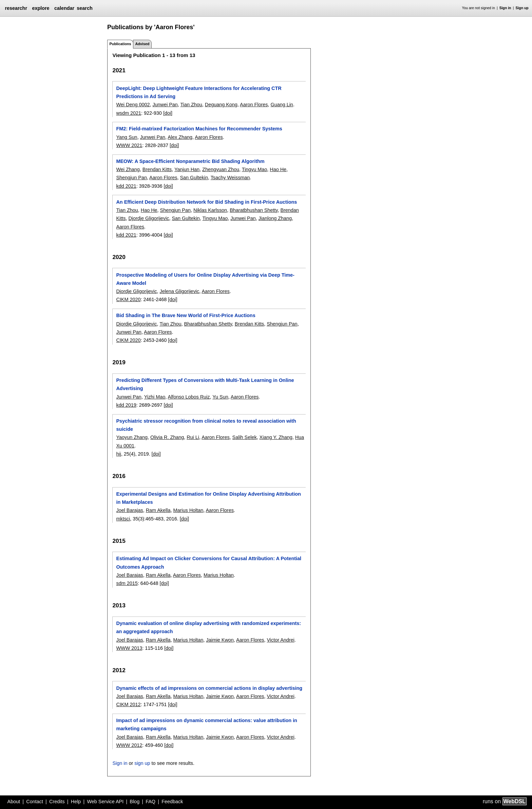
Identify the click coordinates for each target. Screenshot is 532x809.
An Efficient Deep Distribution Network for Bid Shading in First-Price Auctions (206, 202)
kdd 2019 (126, 405)
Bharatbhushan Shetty (254, 210)
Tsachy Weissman (230, 178)
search (84, 8)
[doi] (168, 113)
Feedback (172, 802)
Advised (142, 44)
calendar (64, 8)
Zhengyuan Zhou (221, 169)
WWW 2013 (129, 648)
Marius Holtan (188, 510)
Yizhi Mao (155, 397)
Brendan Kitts (157, 169)
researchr (16, 8)
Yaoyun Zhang (132, 437)
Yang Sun (127, 137)
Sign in (505, 8)
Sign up (522, 8)
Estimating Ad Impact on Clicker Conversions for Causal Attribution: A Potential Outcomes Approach (209, 563)
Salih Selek (245, 437)
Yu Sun (220, 397)
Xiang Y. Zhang (276, 437)
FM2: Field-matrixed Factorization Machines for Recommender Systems (199, 129)
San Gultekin (194, 178)
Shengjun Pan (131, 178)
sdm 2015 (127, 583)
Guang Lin (282, 105)
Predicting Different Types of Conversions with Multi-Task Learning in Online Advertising (205, 384)
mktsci (123, 519)
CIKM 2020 (128, 299)
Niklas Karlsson (210, 210)
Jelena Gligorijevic (179, 291)
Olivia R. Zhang (167, 437)
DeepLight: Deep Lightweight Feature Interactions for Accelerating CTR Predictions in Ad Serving (199, 92)
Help (76, 802)
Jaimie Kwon (220, 640)
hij (118, 454)
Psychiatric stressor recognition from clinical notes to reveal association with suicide (206, 425)
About (14, 802)
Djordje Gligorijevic (149, 218)
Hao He (278, 169)
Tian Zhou (191, 105)
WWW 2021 (129, 145)
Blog (135, 802)
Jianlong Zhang (275, 218)
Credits (57, 802)
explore (41, 8)
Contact (35, 802)
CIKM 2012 (128, 704)
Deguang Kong (221, 105)
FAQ (150, 802)
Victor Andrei (280, 640)
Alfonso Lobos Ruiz (189, 397)
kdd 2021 (126, 186)
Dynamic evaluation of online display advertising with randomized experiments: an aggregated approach (208, 627)
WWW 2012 (129, 745)
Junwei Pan (165, 105)
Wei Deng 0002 (133, 105)
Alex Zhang (180, 137)
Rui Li (193, 437)
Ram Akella (158, 510)
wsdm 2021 (129, 113)
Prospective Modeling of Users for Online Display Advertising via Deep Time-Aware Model (205, 279)
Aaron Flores (254, 105)
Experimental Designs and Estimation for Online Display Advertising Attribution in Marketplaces (208, 498)
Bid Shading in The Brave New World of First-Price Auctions (186, 315)
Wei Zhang (128, 169)
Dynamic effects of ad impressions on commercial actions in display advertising (209, 688)
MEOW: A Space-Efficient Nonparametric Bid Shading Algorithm (190, 161)
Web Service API (105, 802)
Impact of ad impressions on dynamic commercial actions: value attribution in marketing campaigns (206, 724)
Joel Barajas (129, 510)
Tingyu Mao (255, 169)
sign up (142, 763)
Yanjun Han (187, 169)
